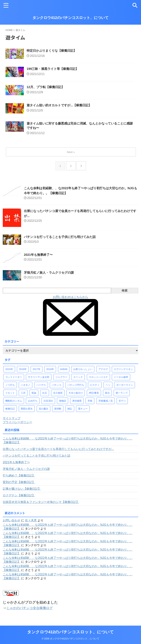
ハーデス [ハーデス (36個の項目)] (41, 387)
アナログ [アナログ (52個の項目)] (103, 371)
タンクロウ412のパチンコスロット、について (70, 18)
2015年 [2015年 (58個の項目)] (9, 371)
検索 (125, 293)
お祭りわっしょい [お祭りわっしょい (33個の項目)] (83, 371)
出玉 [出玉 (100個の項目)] (45, 395)
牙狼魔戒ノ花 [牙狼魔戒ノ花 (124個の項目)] (106, 403)
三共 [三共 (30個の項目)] (23, 395)
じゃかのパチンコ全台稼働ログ (32, 610)
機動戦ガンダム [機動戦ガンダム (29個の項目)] (14, 403)
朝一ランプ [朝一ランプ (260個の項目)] (122, 395)
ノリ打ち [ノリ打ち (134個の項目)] (10, 387)
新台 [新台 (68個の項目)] (107, 395)
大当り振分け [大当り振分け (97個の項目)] (76, 395)
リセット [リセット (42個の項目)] (10, 395)
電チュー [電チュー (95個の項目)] (83, 411)
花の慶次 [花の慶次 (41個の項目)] (44, 411)
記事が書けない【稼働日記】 (22, 491)
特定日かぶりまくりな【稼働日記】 (53, 51)
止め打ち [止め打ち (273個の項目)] (33, 403)
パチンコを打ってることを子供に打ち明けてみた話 (62, 239)
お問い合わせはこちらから (70, 299)
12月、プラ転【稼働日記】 (47, 88)
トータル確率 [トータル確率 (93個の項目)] (121, 379)
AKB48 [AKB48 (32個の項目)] (64, 371)
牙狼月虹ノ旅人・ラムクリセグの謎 (50, 275)
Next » (71, 154)
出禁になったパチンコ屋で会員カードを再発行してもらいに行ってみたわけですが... (58, 451)
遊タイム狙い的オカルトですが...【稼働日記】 (61, 107)
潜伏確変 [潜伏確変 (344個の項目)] (77, 403)
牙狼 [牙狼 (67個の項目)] (90, 403)
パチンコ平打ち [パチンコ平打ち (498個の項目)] (76, 387)
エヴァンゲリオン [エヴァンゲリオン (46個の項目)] (123, 371)
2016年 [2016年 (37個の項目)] (23, 371)
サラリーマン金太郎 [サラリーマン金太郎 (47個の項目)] (39, 379)
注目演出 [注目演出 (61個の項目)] (48, 403)
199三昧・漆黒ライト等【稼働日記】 (54, 70)
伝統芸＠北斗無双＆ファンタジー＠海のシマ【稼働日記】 (41, 504)
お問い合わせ (12, 523)
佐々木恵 (31, 523)
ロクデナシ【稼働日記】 (19, 498)
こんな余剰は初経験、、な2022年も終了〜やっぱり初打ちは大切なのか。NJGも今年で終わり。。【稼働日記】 (68, 443)
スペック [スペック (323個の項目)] (78, 379)
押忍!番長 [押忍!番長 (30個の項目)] (94, 395)
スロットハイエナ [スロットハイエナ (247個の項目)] (98, 379)
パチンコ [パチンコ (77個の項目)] (57, 387)
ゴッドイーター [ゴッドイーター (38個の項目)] (14, 379)
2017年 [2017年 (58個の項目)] (37, 371)
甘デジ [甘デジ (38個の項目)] (122, 403)
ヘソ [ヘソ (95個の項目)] (108, 387)
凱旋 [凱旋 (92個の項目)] (34, 395)
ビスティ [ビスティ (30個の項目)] (95, 387)
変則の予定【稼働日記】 (19, 484)
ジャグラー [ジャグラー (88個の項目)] (61, 379)
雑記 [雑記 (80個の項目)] (70, 411)
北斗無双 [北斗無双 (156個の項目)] (58, 395)
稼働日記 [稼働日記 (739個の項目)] (10, 411)
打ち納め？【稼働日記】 (19, 478)
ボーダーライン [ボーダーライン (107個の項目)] (125, 387)
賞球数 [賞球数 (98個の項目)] (58, 411)
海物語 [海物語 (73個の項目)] (63, 403)
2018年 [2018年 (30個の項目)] (50, 371)
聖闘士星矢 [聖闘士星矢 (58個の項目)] (27, 411)
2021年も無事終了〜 (39, 257)
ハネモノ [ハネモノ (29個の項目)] (26, 387)
